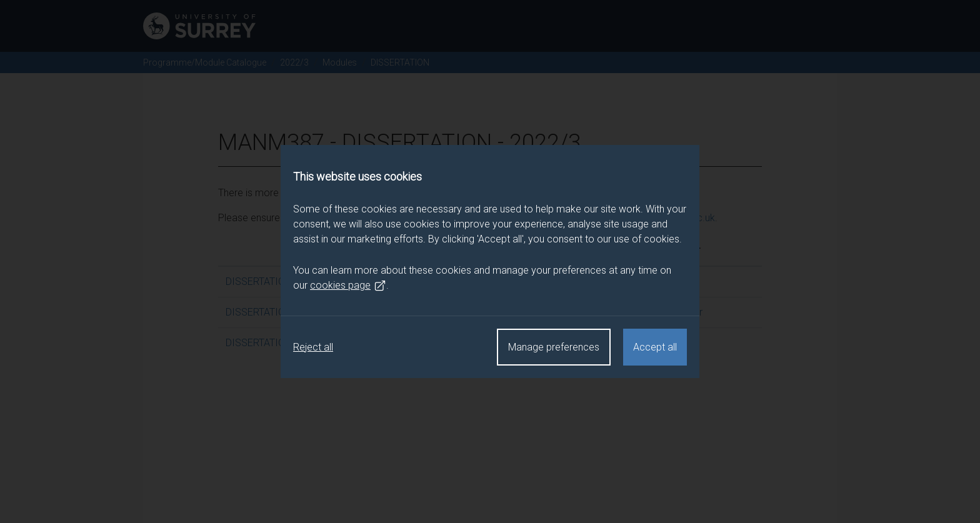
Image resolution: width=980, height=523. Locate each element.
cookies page (348, 286)
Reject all (313, 347)
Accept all (655, 347)
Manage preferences (554, 347)
